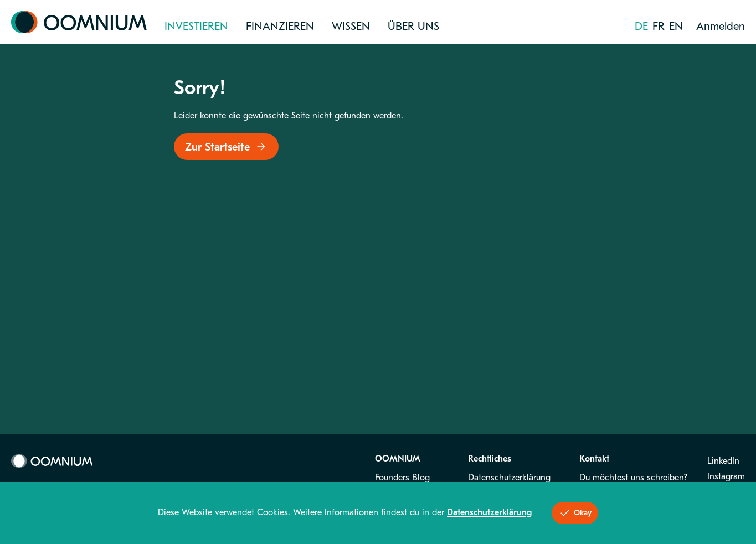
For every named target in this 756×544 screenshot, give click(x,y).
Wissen (351, 26)
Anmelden (721, 26)
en (676, 26)
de (641, 26)
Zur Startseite (226, 147)
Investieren (196, 26)
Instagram (726, 476)
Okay (575, 513)
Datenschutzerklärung (509, 478)
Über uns (413, 26)
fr (659, 26)
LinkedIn (723, 461)
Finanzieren (280, 26)
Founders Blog (402, 478)
